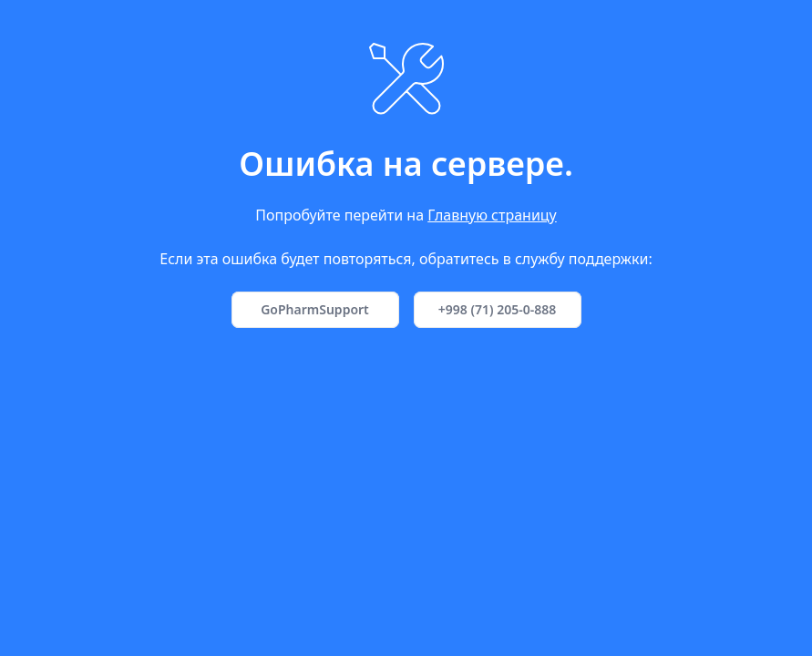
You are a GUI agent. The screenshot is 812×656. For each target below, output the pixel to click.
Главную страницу (492, 215)
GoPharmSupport (315, 309)
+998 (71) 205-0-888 (497, 309)
